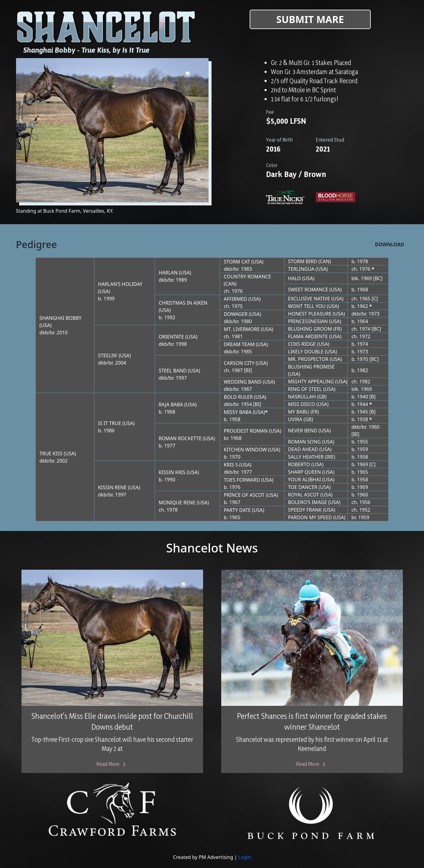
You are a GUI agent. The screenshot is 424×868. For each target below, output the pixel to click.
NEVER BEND (303, 431)
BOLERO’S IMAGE (308, 502)
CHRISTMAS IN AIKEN (183, 303)
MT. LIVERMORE (242, 329)
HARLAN (168, 273)
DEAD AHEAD (303, 449)
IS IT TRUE (110, 423)
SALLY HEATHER (306, 457)
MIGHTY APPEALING (311, 382)
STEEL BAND (173, 371)
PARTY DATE (237, 510)
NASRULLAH (302, 397)
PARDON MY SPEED (310, 517)
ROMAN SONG (305, 442)
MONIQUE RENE (177, 503)
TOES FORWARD (242, 480)
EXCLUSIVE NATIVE (309, 299)
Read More (112, 764)
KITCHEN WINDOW (245, 450)
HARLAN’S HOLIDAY (120, 284)
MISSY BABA (238, 412)
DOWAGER (236, 314)
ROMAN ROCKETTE (180, 438)
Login (245, 857)
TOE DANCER (303, 487)
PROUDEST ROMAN (246, 431)
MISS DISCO (302, 404)
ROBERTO (299, 464)
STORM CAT (237, 262)
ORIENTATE (171, 337)
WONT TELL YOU (307, 306)
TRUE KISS (51, 454)
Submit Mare (310, 19)
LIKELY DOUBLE (306, 352)
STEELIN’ (108, 355)
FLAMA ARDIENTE (308, 336)
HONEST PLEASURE (310, 314)
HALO (295, 278)
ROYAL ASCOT (304, 495)
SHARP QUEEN (305, 472)
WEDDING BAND (243, 382)
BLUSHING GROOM (310, 329)
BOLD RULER (238, 397)
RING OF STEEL (305, 389)
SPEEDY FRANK (305, 510)
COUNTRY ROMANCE (247, 277)
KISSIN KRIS (172, 472)
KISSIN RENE (112, 487)
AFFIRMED (235, 299)
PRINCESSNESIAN (308, 321)
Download (389, 244)
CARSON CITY (239, 363)
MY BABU (299, 412)
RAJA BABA (171, 405)
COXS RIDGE (302, 344)
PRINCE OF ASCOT (244, 495)
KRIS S (231, 465)
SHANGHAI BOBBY (60, 318)
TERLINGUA (301, 269)
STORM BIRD (303, 261)
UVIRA (295, 419)
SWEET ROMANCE (308, 290)
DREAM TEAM (239, 344)
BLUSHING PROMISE (311, 367)
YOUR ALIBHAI (305, 480)
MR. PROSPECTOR (308, 359)
